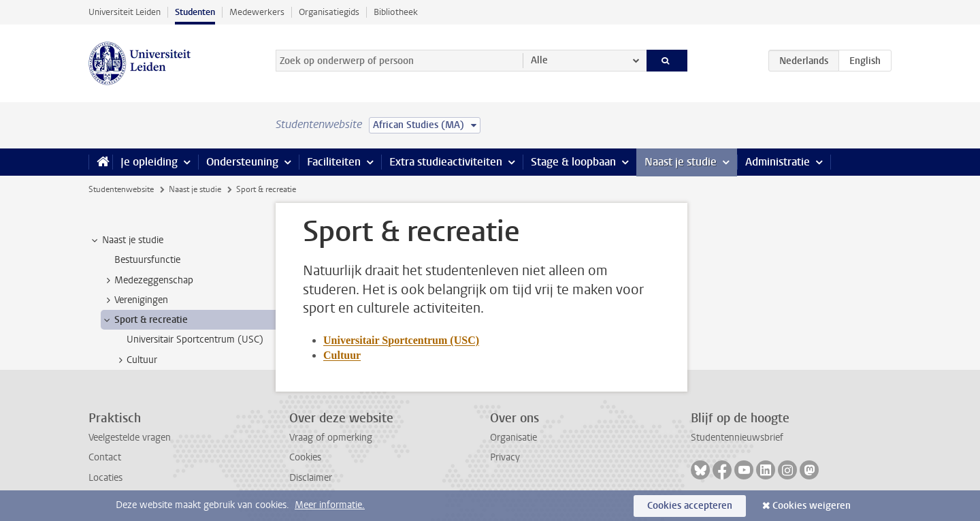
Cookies (305, 457)
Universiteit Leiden (125, 12)
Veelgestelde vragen (130, 438)
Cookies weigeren (812, 506)
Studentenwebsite (121, 189)
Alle (539, 60)
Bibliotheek (396, 12)
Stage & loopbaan (573, 162)
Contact (105, 457)
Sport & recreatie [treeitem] (145, 320)
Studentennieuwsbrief (737, 438)
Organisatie (513, 438)
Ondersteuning (242, 162)
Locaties (105, 478)
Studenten (195, 12)
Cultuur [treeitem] (135, 360)
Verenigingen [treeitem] (135, 300)
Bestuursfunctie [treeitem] (147, 260)
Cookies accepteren (690, 506)
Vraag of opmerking (331, 438)
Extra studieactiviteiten (446, 162)
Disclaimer (311, 478)
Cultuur (342, 355)
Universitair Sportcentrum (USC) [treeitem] (195, 340)
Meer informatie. (330, 505)
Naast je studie (681, 162)
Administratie (778, 162)
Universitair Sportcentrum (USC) (401, 340)
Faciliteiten (334, 162)
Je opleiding (149, 162)
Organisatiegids (329, 12)
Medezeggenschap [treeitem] (147, 281)
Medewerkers (257, 12)
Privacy (505, 457)
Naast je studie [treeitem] (126, 240)
